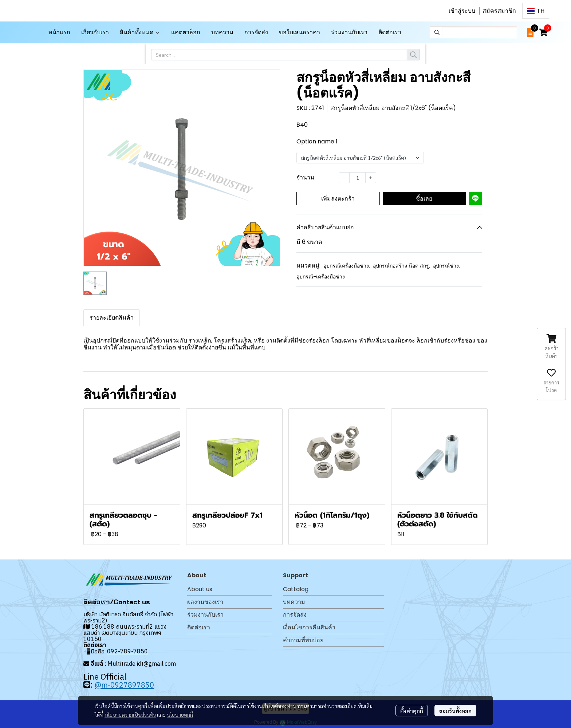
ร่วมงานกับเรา (205, 615)
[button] (536, 11)
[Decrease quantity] (344, 178)
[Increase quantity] (371, 178)
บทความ (294, 602)
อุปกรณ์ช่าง (446, 266)
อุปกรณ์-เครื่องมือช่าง (321, 277)
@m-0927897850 (124, 685)
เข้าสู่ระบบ (462, 11)
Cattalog (296, 589)
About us (200, 589)
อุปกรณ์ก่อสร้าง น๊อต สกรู (401, 266)
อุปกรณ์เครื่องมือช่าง (347, 266)
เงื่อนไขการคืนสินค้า (309, 627)
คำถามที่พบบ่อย (303, 640)
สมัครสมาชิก (499, 11)
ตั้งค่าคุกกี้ (412, 711)
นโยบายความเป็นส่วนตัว (130, 715)
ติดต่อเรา (199, 627)
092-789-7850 (127, 651)
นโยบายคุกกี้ (180, 715)
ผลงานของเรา (205, 602)
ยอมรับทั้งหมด (455, 711)
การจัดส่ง (295, 615)
